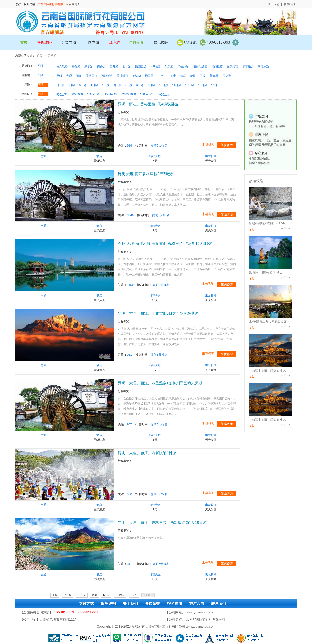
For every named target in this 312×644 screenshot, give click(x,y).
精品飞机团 (200, 66)
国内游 (94, 42)
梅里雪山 (151, 76)
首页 (40, 56)
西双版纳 (107, 76)
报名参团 (175, 604)
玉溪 (203, 76)
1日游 (60, 85)
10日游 (163, 85)
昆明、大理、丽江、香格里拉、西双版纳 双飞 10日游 (162, 523)
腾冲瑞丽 (122, 76)
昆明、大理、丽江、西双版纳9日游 (147, 453)
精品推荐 (217, 66)
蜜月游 (114, 66)
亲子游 (52, 56)
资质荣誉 (152, 604)
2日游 (71, 85)
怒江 (163, 76)
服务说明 (108, 604)
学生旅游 (183, 66)
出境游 (114, 42)
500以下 (61, 95)
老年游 (127, 66)
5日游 (106, 85)
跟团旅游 (141, 66)
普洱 (183, 76)
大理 (69, 76)
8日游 (140, 85)
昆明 (59, 76)
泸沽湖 (137, 76)
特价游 (76, 66)
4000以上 (164, 95)
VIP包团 (156, 66)
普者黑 (214, 76)
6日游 (117, 85)
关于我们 (274, 4)
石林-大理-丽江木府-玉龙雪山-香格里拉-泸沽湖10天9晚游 (165, 244)
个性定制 (137, 42)
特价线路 (44, 42)
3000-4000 (147, 94)
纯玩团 (169, 66)
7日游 (128, 85)
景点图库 (161, 42)
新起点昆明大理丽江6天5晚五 (269, 223)
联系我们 (289, 4)
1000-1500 (94, 94)
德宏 (173, 76)
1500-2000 (111, 94)
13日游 (202, 85)
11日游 (177, 85)
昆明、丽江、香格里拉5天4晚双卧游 (148, 104)
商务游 (101, 66)
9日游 (151, 85)
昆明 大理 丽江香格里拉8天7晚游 (145, 174)
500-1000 (77, 94)
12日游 (189, 85)
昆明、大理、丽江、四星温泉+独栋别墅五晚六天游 (160, 383)
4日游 (94, 85)
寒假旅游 (263, 66)
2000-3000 (129, 94)
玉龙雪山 (228, 76)
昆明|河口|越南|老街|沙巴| (266, 272)
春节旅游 (248, 66)
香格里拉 (91, 76)
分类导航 (69, 42)
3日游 (83, 85)
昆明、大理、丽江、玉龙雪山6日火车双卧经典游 (158, 313)
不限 (40, 66)
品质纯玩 (232, 66)
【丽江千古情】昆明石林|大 (268, 370)
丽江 (79, 76)
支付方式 (86, 604)
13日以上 (217, 85)
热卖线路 (62, 66)
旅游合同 (197, 604)
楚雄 (193, 76)
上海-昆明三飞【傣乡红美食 (268, 321)
